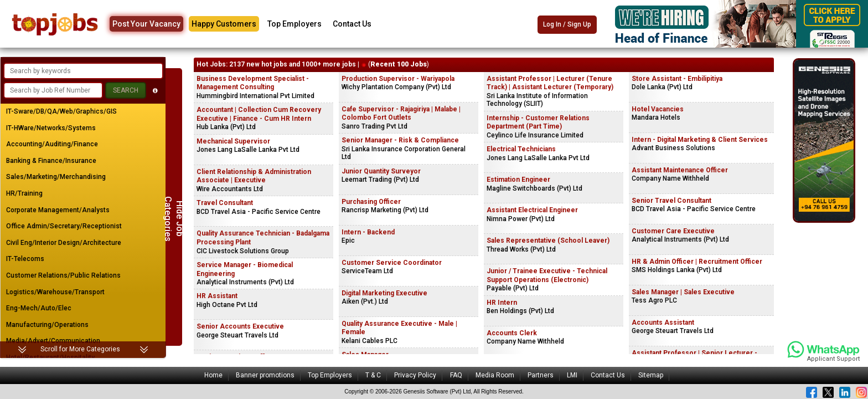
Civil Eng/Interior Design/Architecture (64, 243)
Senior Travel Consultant (671, 201)
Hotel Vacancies (658, 109)
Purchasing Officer (371, 202)
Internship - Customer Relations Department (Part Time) (538, 122)
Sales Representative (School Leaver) (548, 241)
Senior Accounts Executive (240, 326)
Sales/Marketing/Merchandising (56, 177)
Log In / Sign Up (567, 24)
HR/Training (24, 193)
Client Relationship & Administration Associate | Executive (254, 176)
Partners (541, 375)
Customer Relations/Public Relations (63, 275)
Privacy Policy (415, 375)
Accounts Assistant (663, 323)
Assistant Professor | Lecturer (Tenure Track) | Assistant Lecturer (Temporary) (550, 83)
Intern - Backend (368, 232)
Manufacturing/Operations (47, 325)
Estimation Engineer (518, 180)
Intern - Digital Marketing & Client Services (700, 140)
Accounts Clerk (512, 333)
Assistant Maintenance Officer (680, 170)
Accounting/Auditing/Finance (52, 144)
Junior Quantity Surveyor (381, 171)
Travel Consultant (225, 203)
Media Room (495, 375)
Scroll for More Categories (80, 349)
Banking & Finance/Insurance (51, 161)
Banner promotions (265, 375)
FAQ (456, 375)
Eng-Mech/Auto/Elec (39, 308)
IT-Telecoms (25, 259)
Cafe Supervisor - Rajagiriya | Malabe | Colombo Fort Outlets (401, 114)
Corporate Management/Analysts (58, 210)
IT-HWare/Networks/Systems (51, 128)
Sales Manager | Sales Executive (683, 292)
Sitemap (651, 375)
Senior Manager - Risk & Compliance (400, 140)
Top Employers (294, 24)
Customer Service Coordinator (392, 263)
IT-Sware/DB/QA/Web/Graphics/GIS (61, 111)
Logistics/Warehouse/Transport (55, 292)
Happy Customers (224, 24)
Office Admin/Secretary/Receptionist (64, 226)
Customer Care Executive (673, 231)
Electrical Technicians (521, 149)
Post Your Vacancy (146, 24)
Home (213, 375)
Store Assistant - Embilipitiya (677, 79)
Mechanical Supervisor (233, 141)
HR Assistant (217, 296)
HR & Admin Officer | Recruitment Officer (697, 262)
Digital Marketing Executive (384, 293)
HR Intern (502, 303)
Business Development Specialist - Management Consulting (253, 83)
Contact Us (352, 24)
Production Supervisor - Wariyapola (398, 79)
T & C (373, 375)
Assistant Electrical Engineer (532, 210)
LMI (572, 375)
